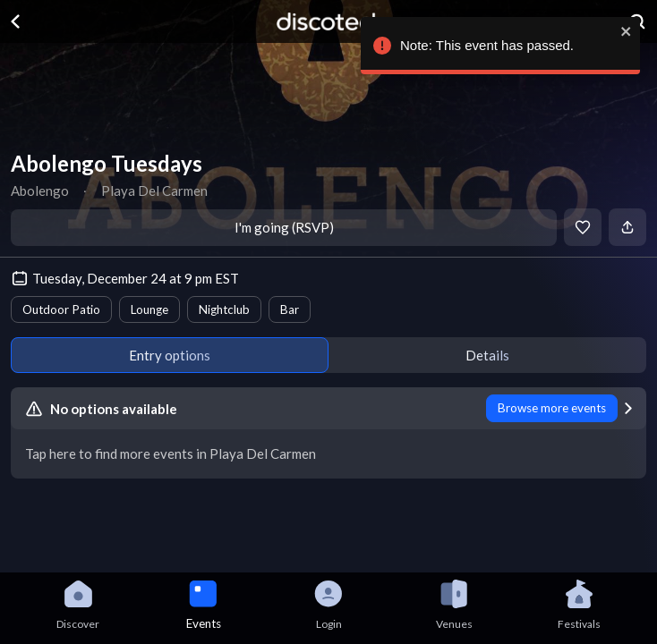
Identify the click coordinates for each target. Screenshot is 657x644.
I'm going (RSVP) (284, 227)
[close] (623, 31)
